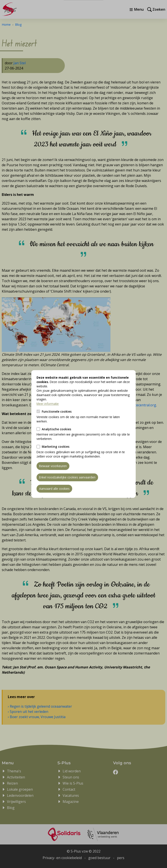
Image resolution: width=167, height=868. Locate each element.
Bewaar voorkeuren (53, 466)
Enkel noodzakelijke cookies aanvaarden (67, 477)
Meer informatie (48, 404)
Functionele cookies (57, 411)
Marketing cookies (56, 447)
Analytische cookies (56, 429)
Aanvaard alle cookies (54, 489)
